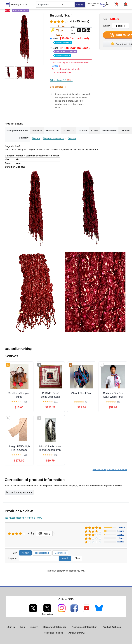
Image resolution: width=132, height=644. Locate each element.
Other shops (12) (61, 80)
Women (36, 138)
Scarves (72, 138)
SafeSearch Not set (93, 5)
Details (55, 66)
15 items (121, 527)
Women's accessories (54, 138)
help (23, 627)
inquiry (34, 627)
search (80, 5)
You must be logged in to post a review (23, 518)
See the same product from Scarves (110, 469)
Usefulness (60, 553)
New (71, 40)
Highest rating (42, 553)
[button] (125, 4)
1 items (121, 538)
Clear (77, 558)
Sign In (102, 5)
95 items (44, 534)
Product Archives (112, 627)
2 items (121, 535)
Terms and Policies (53, 633)
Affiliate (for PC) (77, 633)
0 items (121, 542)
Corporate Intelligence (55, 627)
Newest (25, 553)
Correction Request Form (19, 492)
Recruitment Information (85, 627)
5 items (121, 531)
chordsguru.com (19, 5)
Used (71, 51)
